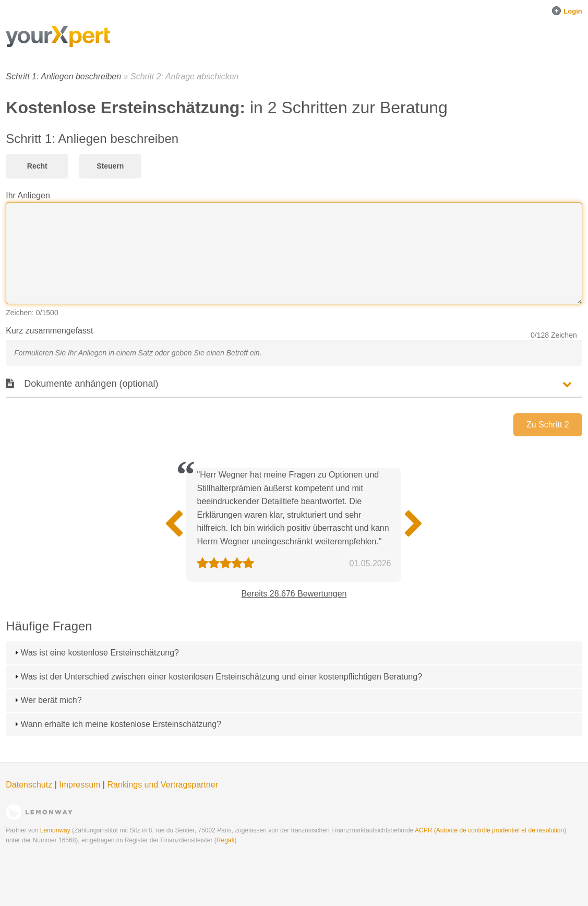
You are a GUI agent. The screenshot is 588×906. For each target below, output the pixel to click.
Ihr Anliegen (28, 195)
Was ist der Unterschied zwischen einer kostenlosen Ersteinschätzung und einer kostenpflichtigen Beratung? (221, 677)
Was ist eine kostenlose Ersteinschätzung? (100, 653)
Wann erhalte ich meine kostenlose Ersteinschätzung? (121, 724)
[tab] (294, 653)
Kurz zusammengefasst (49, 331)
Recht (37, 166)
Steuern (110, 166)
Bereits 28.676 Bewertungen (294, 594)
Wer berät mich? (51, 700)
